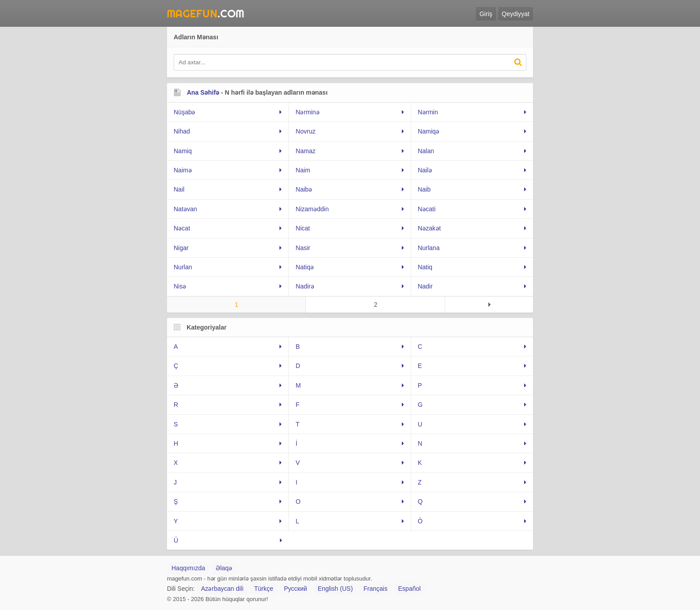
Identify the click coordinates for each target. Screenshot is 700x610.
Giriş (486, 14)
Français (375, 589)
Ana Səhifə (203, 92)
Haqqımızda (188, 568)
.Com (206, 13)
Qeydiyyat (516, 14)
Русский (296, 589)
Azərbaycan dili (222, 589)
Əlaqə (224, 568)
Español (410, 589)
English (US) (335, 589)
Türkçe (264, 589)
